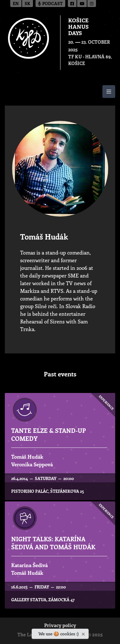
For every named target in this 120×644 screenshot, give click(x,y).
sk (28, 4)
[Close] (84, 633)
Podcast (50, 4)
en (16, 4)
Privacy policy (60, 626)
